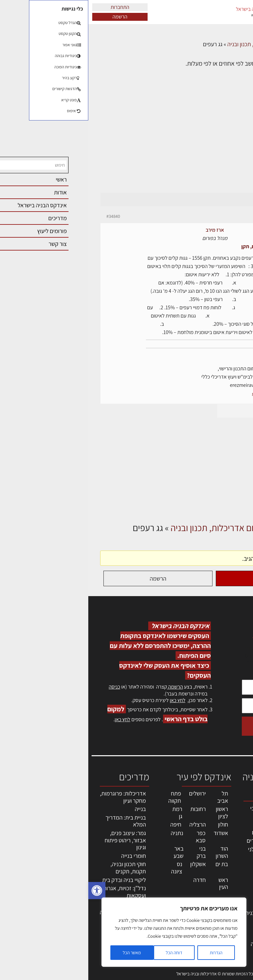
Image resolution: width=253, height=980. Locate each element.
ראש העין (135, 883)
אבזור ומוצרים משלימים (186, 925)
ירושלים (109, 793)
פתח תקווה (86, 797)
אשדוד (132, 833)
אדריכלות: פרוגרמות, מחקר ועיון (35, 797)
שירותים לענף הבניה (179, 913)
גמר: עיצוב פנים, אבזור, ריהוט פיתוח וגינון (37, 840)
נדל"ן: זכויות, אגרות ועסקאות (36, 892)
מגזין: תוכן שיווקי (235, 925)
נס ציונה (88, 868)
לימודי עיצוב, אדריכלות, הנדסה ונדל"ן (182, 944)
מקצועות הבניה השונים (184, 868)
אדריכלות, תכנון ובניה (234, 811)
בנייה (52, 809)
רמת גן (89, 812)
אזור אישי (236, 879)
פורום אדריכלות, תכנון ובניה (169, 44)
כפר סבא (112, 837)
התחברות (32, 7)
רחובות (110, 809)
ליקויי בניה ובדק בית (36, 880)
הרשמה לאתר (231, 886)
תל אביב (134, 797)
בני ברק (113, 852)
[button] (9, 891)
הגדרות (128, 953)
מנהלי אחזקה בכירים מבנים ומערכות (231, 864)
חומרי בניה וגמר (184, 880)
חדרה (111, 880)
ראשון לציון (134, 812)
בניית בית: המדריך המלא (37, 821)
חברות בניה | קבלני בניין (181, 853)
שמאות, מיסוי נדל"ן (231, 825)
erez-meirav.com (180, 393)
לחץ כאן (89, 700)
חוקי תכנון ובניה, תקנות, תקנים (40, 868)
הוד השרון (134, 852)
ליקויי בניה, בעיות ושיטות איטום (232, 843)
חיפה (88, 824)
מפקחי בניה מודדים (180, 841)
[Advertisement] (126, 143)
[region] (86, 932)
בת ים (133, 864)
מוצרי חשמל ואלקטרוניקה (187, 901)
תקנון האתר (233, 936)
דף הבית (232, 44)
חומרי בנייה (45, 856)
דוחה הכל (86, 953)
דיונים (211, 44)
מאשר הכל (44, 953)
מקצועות (192, 824)
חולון (135, 824)
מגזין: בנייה (234, 914)
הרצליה (109, 824)
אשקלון (110, 864)
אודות (239, 907)
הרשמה (32, 17)
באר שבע (90, 852)
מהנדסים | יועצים (183, 832)
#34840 (25, 216)
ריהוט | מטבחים (185, 889)
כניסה (26, 687)
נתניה (89, 833)
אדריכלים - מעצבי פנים (182, 812)
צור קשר (237, 900)
